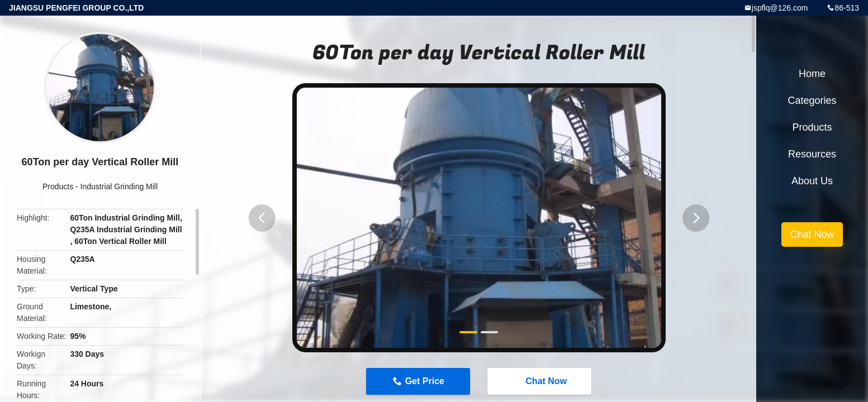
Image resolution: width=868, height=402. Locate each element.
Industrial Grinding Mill (119, 186)
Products (58, 186)
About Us (812, 181)
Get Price (425, 381)
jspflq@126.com (780, 8)
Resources (812, 154)
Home (812, 74)
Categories (812, 100)
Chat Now (540, 381)
